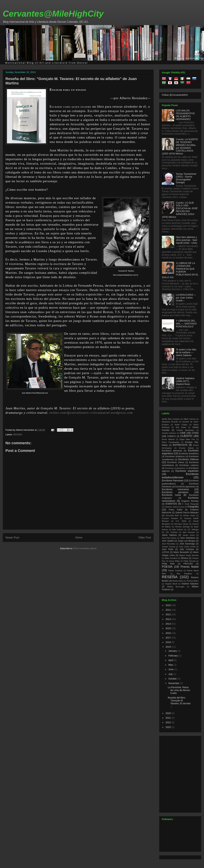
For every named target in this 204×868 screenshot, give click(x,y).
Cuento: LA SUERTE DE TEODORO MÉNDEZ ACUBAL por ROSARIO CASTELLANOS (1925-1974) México (180, 146)
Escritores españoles (187, 471)
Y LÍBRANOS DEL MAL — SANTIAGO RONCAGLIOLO (186, 324)
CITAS (195, 433)
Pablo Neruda (190, 561)
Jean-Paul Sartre (169, 538)
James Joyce (189, 535)
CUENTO (186, 436)
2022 (169, 722)
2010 (169, 605)
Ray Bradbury (184, 574)
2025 (169, 727)
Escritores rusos (171, 495)
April (171, 660)
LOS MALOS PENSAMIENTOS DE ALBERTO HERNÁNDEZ (185, 115)
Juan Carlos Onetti (187, 547)
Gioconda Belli (172, 515)
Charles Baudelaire (185, 430)
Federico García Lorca (175, 507)
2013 (169, 619)
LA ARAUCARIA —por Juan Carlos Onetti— (186, 298)
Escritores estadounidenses (180, 476)
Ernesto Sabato (186, 448)
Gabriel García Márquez (187, 513)
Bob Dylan (181, 427)
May (171, 665)
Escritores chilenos (188, 459)
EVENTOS (171, 504)
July (171, 674)
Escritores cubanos (189, 465)
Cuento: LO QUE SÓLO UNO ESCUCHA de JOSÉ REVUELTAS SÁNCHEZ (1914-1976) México (180, 210)
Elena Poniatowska (171, 442)
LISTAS (165, 552)
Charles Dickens (169, 433)
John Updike (168, 541)
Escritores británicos (175, 456)
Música (184, 558)
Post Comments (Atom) (85, 548)
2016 (169, 633)
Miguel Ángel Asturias (189, 555)
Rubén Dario (178, 581)
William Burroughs (176, 587)
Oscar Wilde (174, 561)
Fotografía (193, 507)
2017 (169, 638)
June (171, 669)
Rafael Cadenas (175, 571)
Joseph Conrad (168, 547)
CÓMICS (171, 436)
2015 (169, 628)
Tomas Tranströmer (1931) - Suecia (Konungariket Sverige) (186, 178)
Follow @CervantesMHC (175, 95)
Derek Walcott (168, 439)
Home (79, 538)
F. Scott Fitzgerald (190, 504)
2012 (169, 614)
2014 (169, 624)
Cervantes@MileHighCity (53, 14)
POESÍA (167, 567)
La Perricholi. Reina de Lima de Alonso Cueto (179, 690)
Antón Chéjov (181, 425)
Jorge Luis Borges (187, 541)
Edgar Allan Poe (187, 439)
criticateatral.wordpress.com (111, 413)
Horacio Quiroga (182, 527)
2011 (169, 610)
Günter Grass (189, 515)
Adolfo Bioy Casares (171, 419)
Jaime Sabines (169, 535)
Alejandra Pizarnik (170, 422)
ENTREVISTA (180, 445)
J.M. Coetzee (172, 532)
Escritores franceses (173, 481)
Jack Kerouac (189, 532)
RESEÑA (18, 435)
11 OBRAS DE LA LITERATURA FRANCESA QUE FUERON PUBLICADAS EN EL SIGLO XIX (180, 270)
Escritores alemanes (172, 451)
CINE (183, 433)
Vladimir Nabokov (190, 584)
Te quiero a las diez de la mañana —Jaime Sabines (186, 352)
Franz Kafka (176, 510)
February (173, 656)
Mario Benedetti (181, 552)
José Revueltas (169, 544)
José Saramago (187, 544)
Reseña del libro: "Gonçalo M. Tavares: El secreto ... (179, 702)
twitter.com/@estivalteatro (69, 413)
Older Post (145, 538)
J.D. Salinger (193, 530)
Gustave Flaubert (170, 518)
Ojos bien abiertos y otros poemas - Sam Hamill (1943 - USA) (187, 240)
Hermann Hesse (181, 524)
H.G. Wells (181, 521)
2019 (169, 647)
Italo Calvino (178, 530)
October (173, 679)
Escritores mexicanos (175, 489)
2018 (169, 642)
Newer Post (12, 538)
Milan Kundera (171, 558)
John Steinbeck (188, 538)
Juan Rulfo (168, 549)
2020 (169, 713)
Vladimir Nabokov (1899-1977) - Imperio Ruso (185, 381)
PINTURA (188, 564)
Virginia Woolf (171, 584)
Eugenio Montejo (190, 501)
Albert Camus (189, 419)
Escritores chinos (176, 462)
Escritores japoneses (185, 487)
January (173, 651)
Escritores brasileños (189, 454)
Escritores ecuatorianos (175, 468)
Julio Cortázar (187, 549)
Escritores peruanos (175, 492)
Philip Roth (168, 564)
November (174, 683)
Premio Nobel (190, 567)
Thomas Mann (193, 581)
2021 (169, 718)
